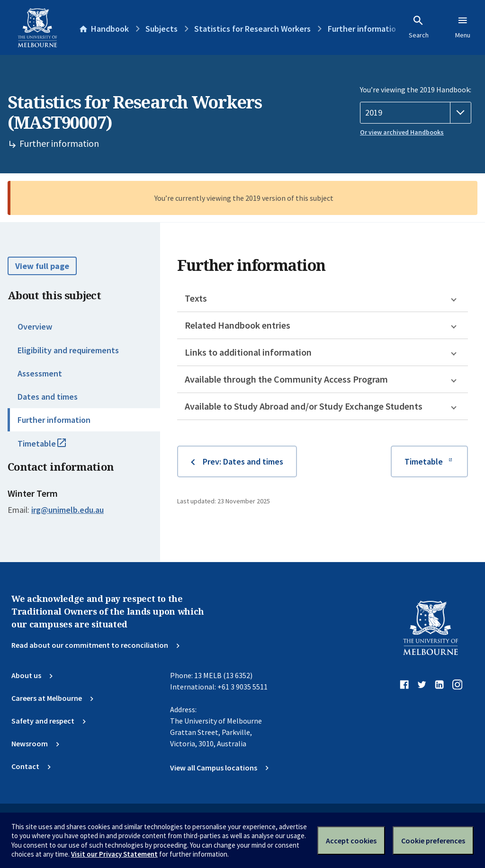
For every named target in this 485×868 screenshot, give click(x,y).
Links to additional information (248, 352)
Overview (35, 327)
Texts (196, 298)
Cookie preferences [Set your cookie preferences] (433, 841)
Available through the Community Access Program (286, 379)
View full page (42, 266)
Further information (54, 420)
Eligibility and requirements (68, 350)
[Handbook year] (416, 113)
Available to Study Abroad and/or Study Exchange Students (304, 406)
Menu (463, 27)
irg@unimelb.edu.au (67, 510)
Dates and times (48, 397)
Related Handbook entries (238, 325)
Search (419, 27)
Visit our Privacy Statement (114, 854)
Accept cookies (351, 841)
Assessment (40, 373)
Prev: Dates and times (243, 461)
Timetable (52, 447)
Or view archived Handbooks (402, 132)
